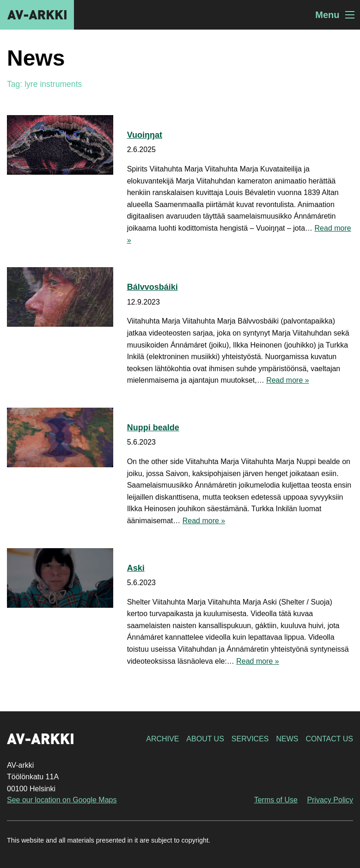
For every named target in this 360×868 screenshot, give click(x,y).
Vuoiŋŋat (145, 135)
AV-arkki (37, 15)
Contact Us (329, 739)
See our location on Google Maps (62, 800)
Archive (162, 739)
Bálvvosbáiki (153, 287)
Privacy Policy (330, 800)
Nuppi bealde (153, 428)
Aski (136, 568)
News (287, 739)
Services (250, 739)
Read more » (288, 380)
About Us (205, 739)
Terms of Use (276, 800)
